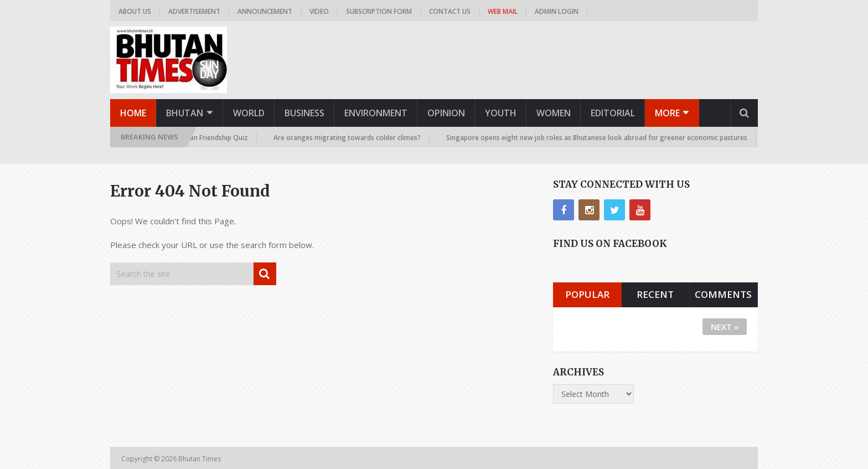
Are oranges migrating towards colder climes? (349, 138)
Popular (587, 294)
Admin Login (557, 11)
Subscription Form (379, 11)
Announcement (265, 11)
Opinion (446, 113)
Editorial (613, 113)
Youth (501, 113)
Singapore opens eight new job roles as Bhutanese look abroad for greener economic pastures (599, 138)
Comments (723, 294)
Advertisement (194, 11)
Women (554, 113)
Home (133, 113)
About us (135, 11)
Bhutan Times (200, 459)
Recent (655, 294)
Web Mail (503, 11)
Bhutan (185, 113)
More (667, 113)
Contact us (450, 11)
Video (319, 11)
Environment (376, 113)
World (249, 113)
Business (304, 113)
